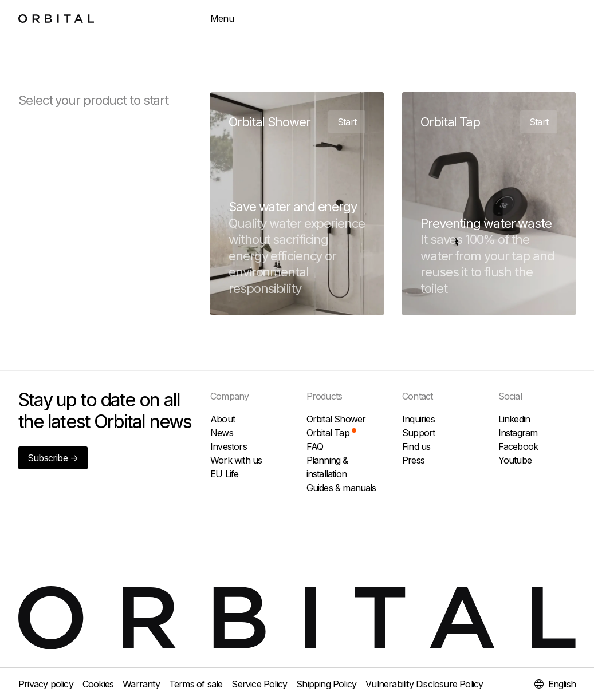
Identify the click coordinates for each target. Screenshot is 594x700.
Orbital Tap (331, 433)
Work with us (236, 460)
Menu (222, 18)
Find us (416, 446)
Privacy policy (46, 684)
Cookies (98, 684)
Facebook (518, 446)
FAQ (315, 446)
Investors (229, 446)
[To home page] (56, 19)
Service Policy (259, 684)
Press (413, 460)
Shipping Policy (326, 684)
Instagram (518, 433)
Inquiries (418, 419)
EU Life (224, 474)
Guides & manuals (341, 488)
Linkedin (514, 419)
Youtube (515, 460)
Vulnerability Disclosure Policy (424, 684)
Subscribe (53, 458)
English (555, 684)
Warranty (141, 684)
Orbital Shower (336, 419)
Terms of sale (196, 684)
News (222, 433)
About (223, 419)
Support (418, 433)
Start (347, 122)
